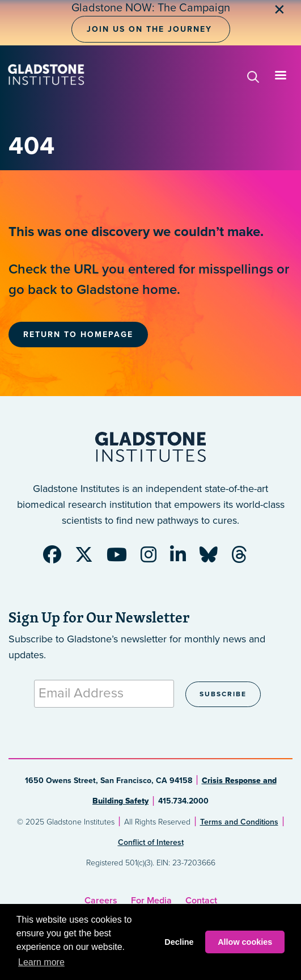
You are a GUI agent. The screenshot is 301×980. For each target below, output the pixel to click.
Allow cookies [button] (245, 942)
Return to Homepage (78, 335)
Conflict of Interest (151, 842)
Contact (201, 901)
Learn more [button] (41, 962)
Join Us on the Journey (149, 29)
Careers (101, 901)
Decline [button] (179, 942)
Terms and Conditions (239, 822)
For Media (151, 901)
